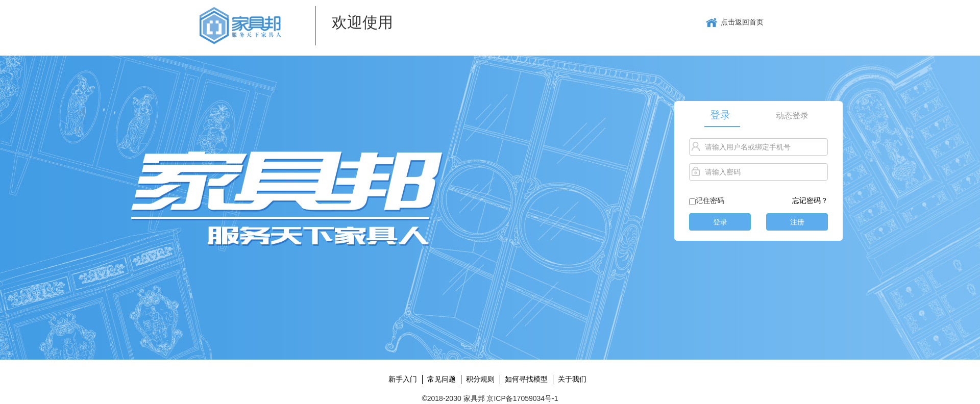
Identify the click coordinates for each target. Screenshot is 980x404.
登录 (720, 115)
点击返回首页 (734, 22)
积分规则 (480, 379)
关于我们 (572, 379)
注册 (797, 222)
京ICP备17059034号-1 (522, 398)
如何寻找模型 (526, 379)
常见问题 (442, 379)
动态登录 (792, 116)
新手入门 (403, 379)
